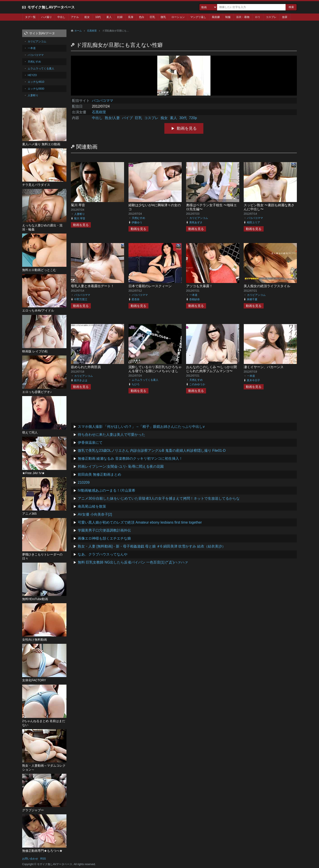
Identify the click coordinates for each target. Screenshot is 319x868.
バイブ (127, 118)
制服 (228, 17)
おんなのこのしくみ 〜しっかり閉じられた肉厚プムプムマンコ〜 (211, 369)
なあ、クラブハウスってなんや (103, 554)
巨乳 (152, 17)
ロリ (258, 17)
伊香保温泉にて (90, 443)
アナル (75, 17)
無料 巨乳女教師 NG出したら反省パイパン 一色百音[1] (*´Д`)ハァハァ (133, 562)
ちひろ (136, 384)
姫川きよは (81, 380)
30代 (183, 118)
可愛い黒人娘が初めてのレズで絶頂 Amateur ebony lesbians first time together (140, 522)
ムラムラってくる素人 (145, 380)
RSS (43, 859)
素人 (109, 17)
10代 (98, 17)
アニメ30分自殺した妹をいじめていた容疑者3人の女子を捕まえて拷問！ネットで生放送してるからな (159, 498)
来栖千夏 (252, 299)
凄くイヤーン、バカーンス (264, 367)
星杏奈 (136, 299)
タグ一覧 (30, 17)
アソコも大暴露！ (199, 286)
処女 (87, 17)
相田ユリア (253, 222)
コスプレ (271, 17)
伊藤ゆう (137, 222)
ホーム (78, 31)
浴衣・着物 (243, 17)
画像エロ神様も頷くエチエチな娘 (104, 538)
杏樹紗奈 (195, 299)
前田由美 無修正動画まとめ (99, 474)
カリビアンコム (199, 218)
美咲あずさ (196, 222)
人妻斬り (80, 214)
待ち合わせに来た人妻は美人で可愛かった (111, 435)
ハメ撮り (47, 17)
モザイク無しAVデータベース (51, 7)
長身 (131, 17)
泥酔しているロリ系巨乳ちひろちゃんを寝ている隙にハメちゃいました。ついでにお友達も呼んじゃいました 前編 (155, 373)
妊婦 (120, 17)
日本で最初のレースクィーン (150, 286)
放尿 (285, 17)
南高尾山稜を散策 (92, 506)
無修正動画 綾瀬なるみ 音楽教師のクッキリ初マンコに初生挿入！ (130, 459)
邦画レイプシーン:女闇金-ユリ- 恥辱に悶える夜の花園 (121, 466)
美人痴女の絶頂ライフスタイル (267, 286)
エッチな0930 (36, 89)
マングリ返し (198, 17)
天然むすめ (138, 218)
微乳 (163, 17)
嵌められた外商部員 (86, 367)
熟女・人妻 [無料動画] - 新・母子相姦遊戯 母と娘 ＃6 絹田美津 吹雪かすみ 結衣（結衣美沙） (152, 546)
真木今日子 (253, 380)
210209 (84, 482)
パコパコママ (103, 101)
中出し (61, 17)
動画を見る (187, 128)
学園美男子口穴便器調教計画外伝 (104, 530)
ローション (178, 17)
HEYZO (32, 75)
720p (193, 118)
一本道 (193, 295)
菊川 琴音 (78, 205)
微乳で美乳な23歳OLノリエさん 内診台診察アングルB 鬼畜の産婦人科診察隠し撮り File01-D (152, 451)
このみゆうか (197, 384)
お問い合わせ (30, 859)
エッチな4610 (36, 82)
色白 (142, 17)
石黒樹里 (92, 31)
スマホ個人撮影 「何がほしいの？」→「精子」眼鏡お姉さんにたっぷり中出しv (141, 427)
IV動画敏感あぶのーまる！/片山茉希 (107, 490)
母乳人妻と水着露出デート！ (92, 286)
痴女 (164, 118)
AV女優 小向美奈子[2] (95, 514)
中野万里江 (81, 299)
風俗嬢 (216, 17)
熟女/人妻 (112, 118)
